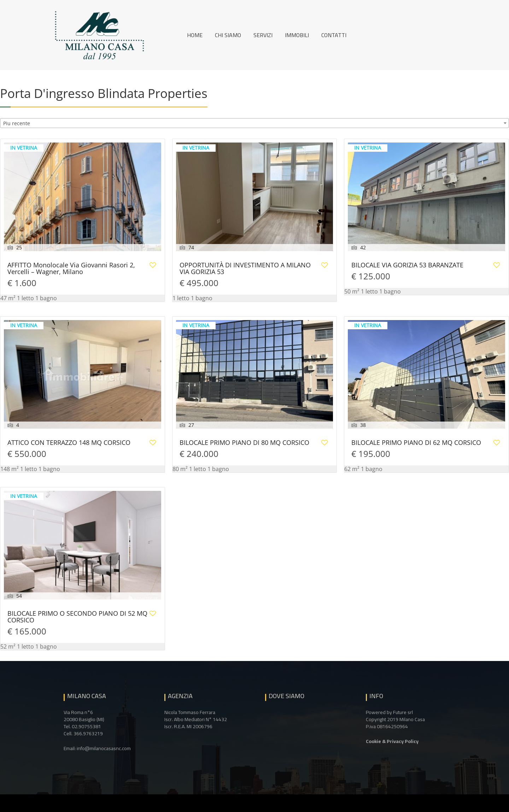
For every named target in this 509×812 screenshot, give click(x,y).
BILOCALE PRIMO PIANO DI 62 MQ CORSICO (416, 443)
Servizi (263, 35)
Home (195, 35)
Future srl (403, 712)
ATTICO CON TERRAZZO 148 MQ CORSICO (69, 443)
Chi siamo (228, 35)
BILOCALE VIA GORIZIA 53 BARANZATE (407, 265)
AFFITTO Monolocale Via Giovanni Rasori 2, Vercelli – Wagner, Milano (71, 269)
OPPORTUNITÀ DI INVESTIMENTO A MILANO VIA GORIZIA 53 (245, 269)
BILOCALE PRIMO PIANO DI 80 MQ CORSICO (244, 443)
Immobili (297, 35)
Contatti (334, 35)
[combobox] (255, 123)
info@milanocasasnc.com (104, 748)
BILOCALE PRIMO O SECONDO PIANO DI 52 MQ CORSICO (77, 617)
